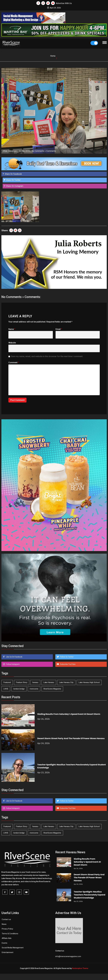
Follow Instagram (13, 664)
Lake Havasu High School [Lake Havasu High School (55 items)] (89, 682)
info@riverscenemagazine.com (68, 956)
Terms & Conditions (10, 934)
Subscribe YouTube (68, 664)
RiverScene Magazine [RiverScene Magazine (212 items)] (52, 689)
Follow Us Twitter (67, 657)
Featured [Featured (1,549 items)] (7, 682)
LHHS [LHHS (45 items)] (6, 689)
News (4, 924)
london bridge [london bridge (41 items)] (19, 689)
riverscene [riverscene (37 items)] (34, 689)
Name (12, 329)
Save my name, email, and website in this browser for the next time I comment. (47, 356)
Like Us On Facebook (14, 657)
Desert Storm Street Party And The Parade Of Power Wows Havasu (71, 738)
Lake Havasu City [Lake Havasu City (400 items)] (66, 682)
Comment (14, 363)
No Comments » (39, 151)
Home (53, 56)
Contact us (6, 919)
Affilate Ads (7, 938)
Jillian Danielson (10, 151)
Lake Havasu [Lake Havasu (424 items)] (49, 682)
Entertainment (8, 952)
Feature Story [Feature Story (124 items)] (22, 682)
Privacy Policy (7, 929)
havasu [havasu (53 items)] (35, 682)
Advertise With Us (64, 3)
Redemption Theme (80, 968)
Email (59, 329)
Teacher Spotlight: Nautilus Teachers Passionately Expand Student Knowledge (89, 895)
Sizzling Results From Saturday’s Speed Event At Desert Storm (69, 714)
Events (5, 943)
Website (12, 343)
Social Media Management (13, 948)
